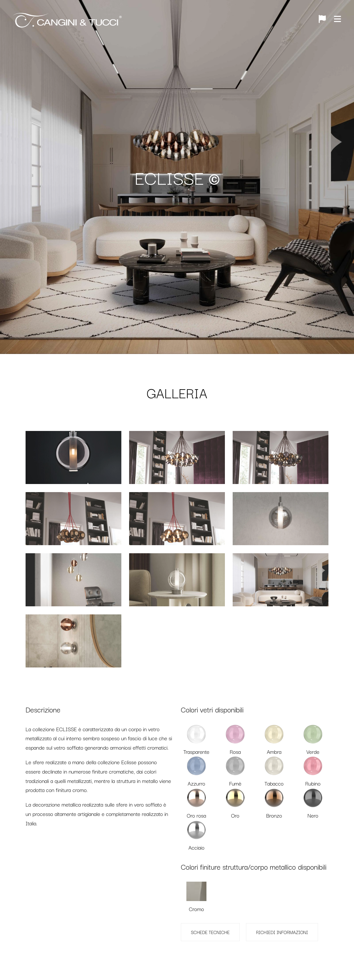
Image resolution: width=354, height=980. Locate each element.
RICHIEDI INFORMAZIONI (282, 932)
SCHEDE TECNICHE (210, 932)
